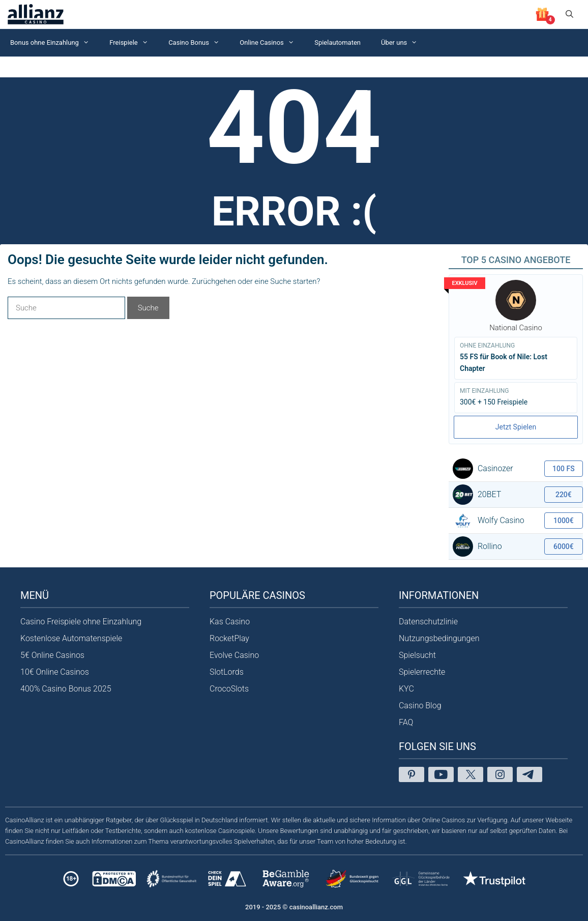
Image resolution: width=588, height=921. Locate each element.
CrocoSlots (229, 689)
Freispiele (134, 43)
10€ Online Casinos (55, 672)
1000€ (564, 521)
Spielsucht (417, 655)
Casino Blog (420, 706)
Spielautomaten (337, 42)
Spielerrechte (422, 672)
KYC (406, 689)
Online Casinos (272, 43)
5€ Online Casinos (52, 655)
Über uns (404, 43)
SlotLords (227, 672)
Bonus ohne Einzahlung (55, 43)
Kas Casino (230, 622)
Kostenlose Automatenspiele (71, 638)
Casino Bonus (199, 43)
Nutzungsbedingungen (439, 638)
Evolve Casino (234, 655)
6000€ (564, 546)
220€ (564, 495)
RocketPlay (229, 638)
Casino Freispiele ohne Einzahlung (81, 622)
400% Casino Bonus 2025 (66, 689)
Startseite (18, 67)
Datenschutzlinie (428, 622)
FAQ (406, 722)
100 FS (564, 469)
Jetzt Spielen (516, 427)
